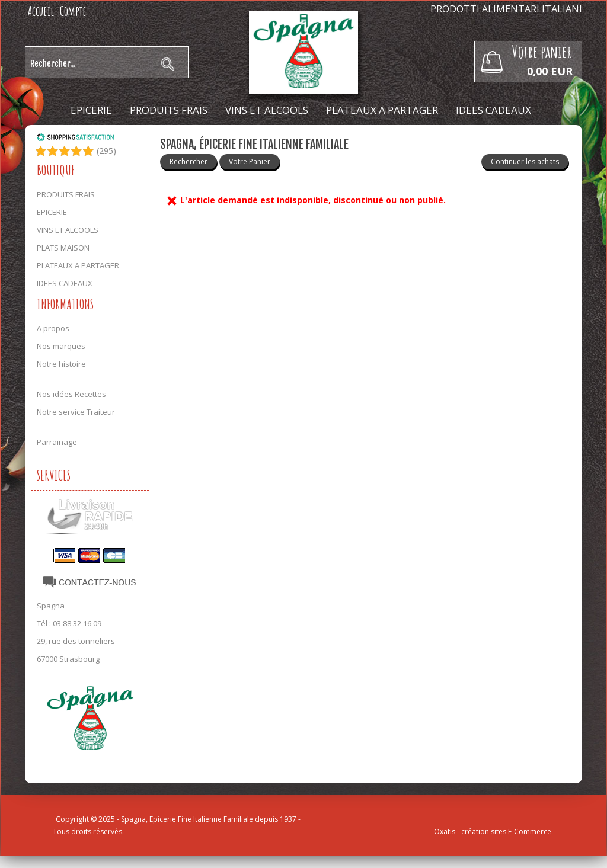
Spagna (51, 606)
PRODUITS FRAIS (169, 110)
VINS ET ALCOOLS (267, 110)
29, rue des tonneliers (76, 641)
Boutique (56, 170)
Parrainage (57, 442)
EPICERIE (91, 110)
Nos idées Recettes (71, 394)
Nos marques (61, 346)
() (106, 151)
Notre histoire (61, 364)
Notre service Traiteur (76, 412)
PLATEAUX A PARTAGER (382, 110)
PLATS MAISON (63, 248)
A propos (53, 328)
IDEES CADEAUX (493, 110)
